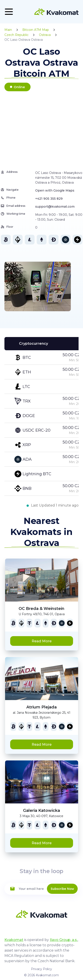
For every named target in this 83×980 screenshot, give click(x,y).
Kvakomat (14, 940)
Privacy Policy (41, 969)
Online (19, 87)
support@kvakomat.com (55, 207)
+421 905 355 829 (49, 199)
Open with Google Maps (55, 190)
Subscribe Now (62, 889)
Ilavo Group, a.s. (64, 940)
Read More (42, 641)
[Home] (56, 12)
